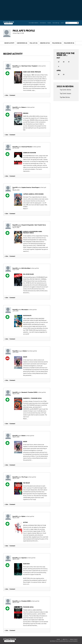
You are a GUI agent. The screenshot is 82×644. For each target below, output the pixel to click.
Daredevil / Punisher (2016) (29, 392)
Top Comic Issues (65, 93)
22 (64, 74)
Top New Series (65, 97)
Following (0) (57, 43)
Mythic (24, 516)
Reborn (24, 107)
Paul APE (15, 66)
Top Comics (43, 23)
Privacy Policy (74, 639)
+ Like (6, 95)
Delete (25, 351)
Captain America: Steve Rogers (31, 187)
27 (59, 62)
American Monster (27, 147)
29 (59, 74)
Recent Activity (9, 43)
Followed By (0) (69, 43)
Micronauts (25, 309)
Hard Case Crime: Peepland (29, 66)
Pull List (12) (34, 43)
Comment (12, 95)
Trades (49, 23)
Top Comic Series (65, 90)
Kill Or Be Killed (26, 268)
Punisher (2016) (26, 601)
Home (58, 639)
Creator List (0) (45, 43)
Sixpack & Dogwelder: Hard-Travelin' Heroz (34, 225)
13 (69, 62)
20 (64, 62)
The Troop (25, 477)
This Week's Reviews (34, 23)
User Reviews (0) (22, 43)
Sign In (63, 23)
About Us (65, 639)
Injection (24, 558)
